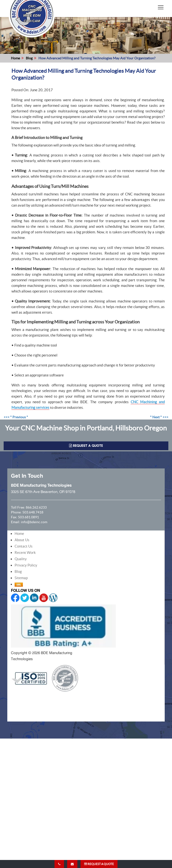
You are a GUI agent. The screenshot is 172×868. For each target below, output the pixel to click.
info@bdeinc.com (34, 522)
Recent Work (25, 553)
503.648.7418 (33, 512)
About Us (22, 540)
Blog (29, 58)
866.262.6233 (36, 507)
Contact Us (24, 546)
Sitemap (21, 578)
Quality (21, 559)
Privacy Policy (26, 565)
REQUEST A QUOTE (99, 864)
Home (15, 58)
